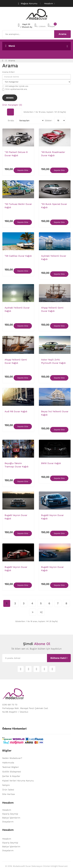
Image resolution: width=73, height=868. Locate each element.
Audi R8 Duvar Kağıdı (16, 411)
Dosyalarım (8, 822)
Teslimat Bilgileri (11, 767)
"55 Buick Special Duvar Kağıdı (54, 206)
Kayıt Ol (26, 24)
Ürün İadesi (8, 790)
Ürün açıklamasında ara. (15, 89)
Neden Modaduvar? (12, 758)
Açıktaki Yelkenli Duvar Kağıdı (54, 258)
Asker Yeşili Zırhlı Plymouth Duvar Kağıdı (53, 361)
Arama (12, 61)
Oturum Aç (27, 27)
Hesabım (7, 810)
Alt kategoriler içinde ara (15, 86)
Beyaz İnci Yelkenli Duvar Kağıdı (55, 413)
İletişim (6, 785)
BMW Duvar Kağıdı (51, 463)
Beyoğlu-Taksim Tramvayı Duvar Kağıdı (17, 465)
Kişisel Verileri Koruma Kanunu (18, 781)
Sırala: (11, 120)
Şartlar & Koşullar (11, 776)
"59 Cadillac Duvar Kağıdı (18, 256)
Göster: (49, 120)
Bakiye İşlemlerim (11, 818)
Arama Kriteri (8, 72)
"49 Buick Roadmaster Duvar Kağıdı (53, 154)
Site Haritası (9, 794)
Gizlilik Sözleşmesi (12, 772)
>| (41, 612)
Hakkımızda (8, 763)
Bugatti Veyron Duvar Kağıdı (16, 517)
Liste (19, 112)
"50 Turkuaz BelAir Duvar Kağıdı (18, 206)
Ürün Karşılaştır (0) (12, 105)
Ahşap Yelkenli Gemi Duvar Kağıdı (52, 309)
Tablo (10, 112)
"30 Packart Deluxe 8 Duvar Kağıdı (16, 154)
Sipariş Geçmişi (10, 814)
